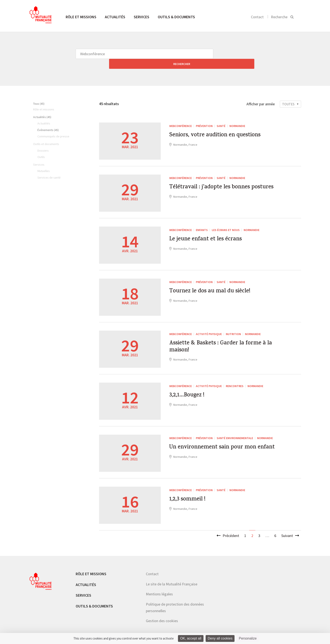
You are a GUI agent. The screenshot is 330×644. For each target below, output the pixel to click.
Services (142, 17)
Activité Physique (209, 324)
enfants (202, 220)
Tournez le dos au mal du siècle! (215, 282)
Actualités (115, 17)
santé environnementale (235, 428)
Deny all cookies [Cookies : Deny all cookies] (220, 638)
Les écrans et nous (226, 220)
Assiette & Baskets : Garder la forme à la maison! (221, 339)
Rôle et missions (81, 17)
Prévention (204, 116)
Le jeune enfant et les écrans (210, 230)
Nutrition (233, 324)
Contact (257, 17)
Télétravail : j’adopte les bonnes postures (215, 183)
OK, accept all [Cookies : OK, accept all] (191, 638)
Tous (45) (39, 94)
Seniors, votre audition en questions (222, 126)
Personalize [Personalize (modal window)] (248, 638)
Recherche (279, 17)
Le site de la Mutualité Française (172, 574)
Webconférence (181, 116)
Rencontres (235, 376)
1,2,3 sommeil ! (190, 490)
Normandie (237, 116)
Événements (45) (48, 120)
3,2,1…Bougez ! (190, 386)
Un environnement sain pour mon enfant (219, 443)
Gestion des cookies (162, 611)
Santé (221, 116)
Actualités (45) (42, 107)
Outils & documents (176, 17)
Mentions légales (159, 584)
